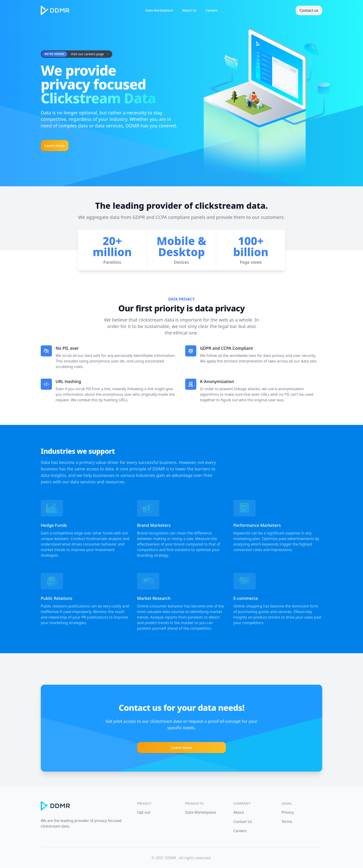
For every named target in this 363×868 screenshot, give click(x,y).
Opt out (144, 812)
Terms (287, 822)
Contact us (309, 10)
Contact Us (243, 822)
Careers (211, 10)
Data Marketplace (159, 10)
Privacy (288, 812)
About (239, 812)
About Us (189, 10)
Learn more (55, 146)
